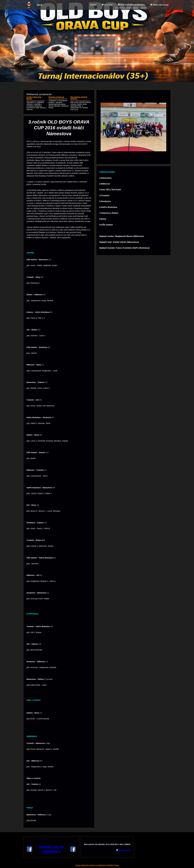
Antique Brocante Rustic (37, 99)
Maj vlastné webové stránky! (81, 99)
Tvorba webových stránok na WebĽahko (91, 865)
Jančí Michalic (124, 850)
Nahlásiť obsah (113, 865)
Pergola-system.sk (59, 98)
